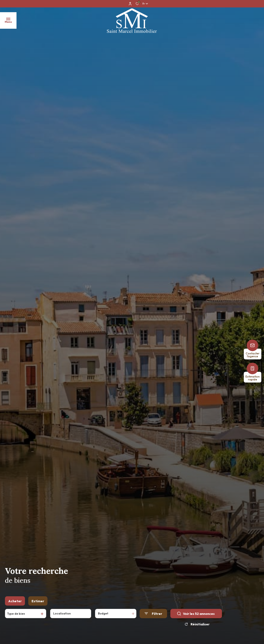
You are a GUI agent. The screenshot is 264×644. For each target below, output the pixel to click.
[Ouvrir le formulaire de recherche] (153, 615)
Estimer (38, 603)
